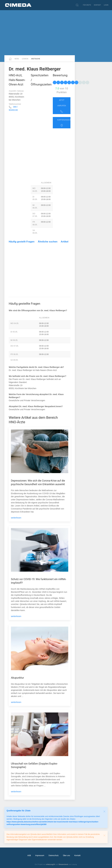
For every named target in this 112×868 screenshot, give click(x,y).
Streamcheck (63, 864)
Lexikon (25, 59)
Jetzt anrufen (62, 106)
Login (106, 5)
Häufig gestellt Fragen (22, 242)
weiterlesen (16, 518)
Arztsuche (36, 59)
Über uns (66, 856)
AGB (29, 856)
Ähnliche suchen (48, 242)
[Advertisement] (56, 33)
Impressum (40, 856)
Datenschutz (54, 856)
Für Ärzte (87, 5)
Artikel (65, 242)
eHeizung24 (51, 864)
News (17, 59)
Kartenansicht (64, 123)
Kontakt (97, 5)
